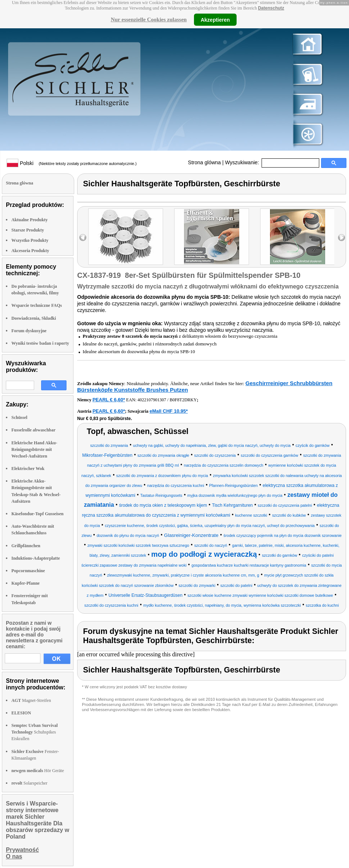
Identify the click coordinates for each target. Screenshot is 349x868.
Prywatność (22, 850)
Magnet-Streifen (31, 700)
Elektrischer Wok (28, 469)
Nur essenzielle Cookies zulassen (149, 19)
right (341, 238)
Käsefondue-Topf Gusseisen (37, 514)
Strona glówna (205, 162)
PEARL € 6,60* (109, 400)
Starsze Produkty (28, 230)
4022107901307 (152, 400)
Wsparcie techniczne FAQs (37, 305)
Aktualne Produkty (30, 220)
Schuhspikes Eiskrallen (35, 732)
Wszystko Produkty (30, 240)
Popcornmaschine (28, 571)
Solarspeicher (29, 783)
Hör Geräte (38, 771)
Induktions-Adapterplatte (36, 558)
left (83, 238)
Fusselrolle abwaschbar (33, 430)
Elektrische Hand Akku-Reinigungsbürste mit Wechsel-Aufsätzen (34, 449)
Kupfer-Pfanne (26, 583)
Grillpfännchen (26, 546)
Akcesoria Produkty (30, 251)
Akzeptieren (215, 19)
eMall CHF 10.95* (169, 411)
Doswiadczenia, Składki (34, 318)
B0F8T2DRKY (183, 400)
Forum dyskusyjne (29, 331)
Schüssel (19, 417)
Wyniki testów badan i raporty (40, 343)
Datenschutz (271, 8)
